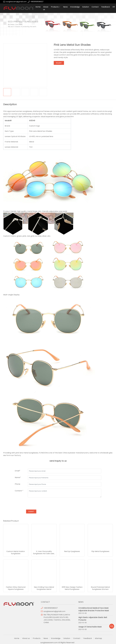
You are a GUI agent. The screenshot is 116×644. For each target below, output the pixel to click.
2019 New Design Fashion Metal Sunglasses (72, 588)
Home (38, 7)
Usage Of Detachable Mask (90, 627)
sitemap (98, 638)
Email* (18, 471)
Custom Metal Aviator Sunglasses (16, 553)
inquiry (59, 63)
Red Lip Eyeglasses (72, 551)
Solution (86, 7)
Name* (18, 477)
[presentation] (31, 504)
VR (114, 7)
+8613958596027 (37, 2)
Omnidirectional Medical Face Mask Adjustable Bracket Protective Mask (94, 609)
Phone (18, 484)
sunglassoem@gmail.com (16, 2)
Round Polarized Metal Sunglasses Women (100, 588)
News (65, 7)
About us (46, 8)
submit (31, 512)
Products (55, 7)
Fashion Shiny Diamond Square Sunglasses (16, 588)
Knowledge (75, 7)
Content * (19, 491)
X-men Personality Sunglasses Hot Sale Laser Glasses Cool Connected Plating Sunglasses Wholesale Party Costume (44, 553)
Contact (95, 7)
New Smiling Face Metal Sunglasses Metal (44, 588)
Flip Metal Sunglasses (100, 551)
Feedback (106, 7)
